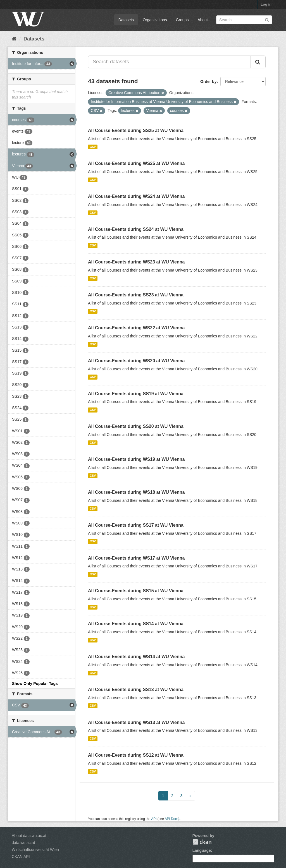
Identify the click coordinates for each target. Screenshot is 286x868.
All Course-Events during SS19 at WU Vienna (136, 394)
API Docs (172, 819)
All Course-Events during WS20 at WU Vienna (136, 361)
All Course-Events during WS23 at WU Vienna (136, 262)
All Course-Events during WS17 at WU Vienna (136, 558)
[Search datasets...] (169, 62)
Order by (208, 81)
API (154, 819)
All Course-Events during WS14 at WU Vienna (136, 657)
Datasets (126, 20)
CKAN (202, 842)
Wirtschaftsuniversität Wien (35, 850)
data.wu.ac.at (23, 843)
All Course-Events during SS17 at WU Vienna (136, 525)
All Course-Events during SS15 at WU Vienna (136, 591)
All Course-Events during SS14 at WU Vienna (136, 624)
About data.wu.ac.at (29, 836)
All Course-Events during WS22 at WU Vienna (136, 328)
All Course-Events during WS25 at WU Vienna (136, 163)
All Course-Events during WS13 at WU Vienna (136, 722)
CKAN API (21, 857)
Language (202, 850)
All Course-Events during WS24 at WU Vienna (136, 196)
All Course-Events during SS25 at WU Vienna (136, 130)
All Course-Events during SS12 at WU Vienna (136, 755)
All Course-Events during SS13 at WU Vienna (136, 690)
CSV (93, 147)
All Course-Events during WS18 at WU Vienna (136, 492)
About (203, 20)
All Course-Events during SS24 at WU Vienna (136, 229)
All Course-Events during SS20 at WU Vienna (136, 426)
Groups (182, 20)
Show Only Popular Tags (35, 684)
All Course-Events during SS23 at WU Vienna (136, 295)
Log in (266, 4)
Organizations (155, 20)
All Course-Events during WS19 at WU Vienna (136, 459)
